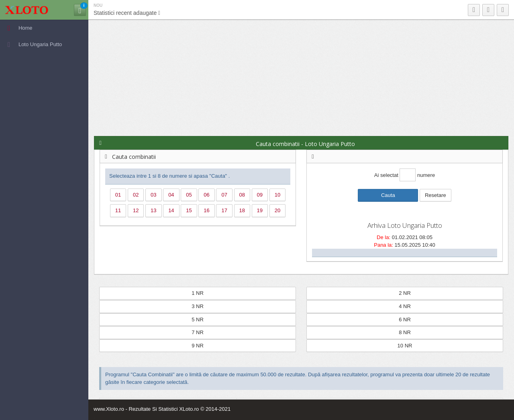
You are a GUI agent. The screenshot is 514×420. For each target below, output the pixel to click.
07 (224, 195)
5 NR (198, 320)
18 (242, 210)
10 (277, 195)
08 (242, 195)
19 (260, 210)
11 (118, 210)
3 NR (198, 306)
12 (136, 210)
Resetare (435, 195)
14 (171, 210)
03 (153, 195)
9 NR (198, 346)
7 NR (198, 332)
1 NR (198, 293)
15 (189, 210)
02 (136, 195)
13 (153, 210)
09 (260, 195)
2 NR (405, 293)
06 (206, 195)
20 (277, 210)
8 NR (405, 332)
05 (189, 195)
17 (224, 210)
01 (118, 195)
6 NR (405, 320)
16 (206, 210)
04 (171, 195)
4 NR (405, 306)
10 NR (405, 346)
